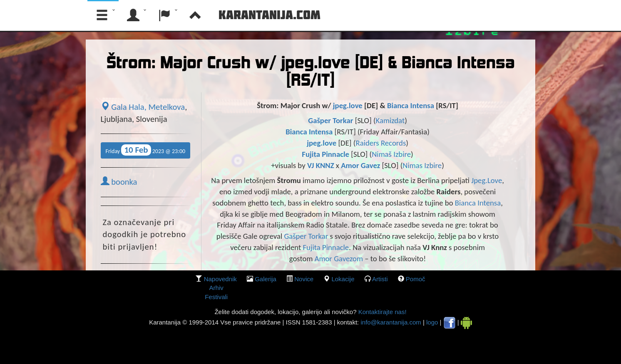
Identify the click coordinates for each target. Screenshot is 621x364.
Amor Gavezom (339, 259)
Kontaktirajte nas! (381, 312)
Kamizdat (390, 120)
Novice (304, 279)
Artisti (380, 279)
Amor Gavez (360, 165)
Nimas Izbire (422, 165)
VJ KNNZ (321, 165)
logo (432, 322)
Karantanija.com (270, 15)
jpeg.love (348, 105)
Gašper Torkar (330, 120)
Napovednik (220, 279)
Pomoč (416, 279)
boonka (119, 182)
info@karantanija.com (391, 322)
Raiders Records (381, 143)
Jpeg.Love (487, 180)
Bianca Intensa (411, 105)
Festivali (216, 297)
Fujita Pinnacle (326, 154)
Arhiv (216, 288)
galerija (266, 279)
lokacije (343, 279)
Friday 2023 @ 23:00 (146, 150)
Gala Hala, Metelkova (143, 107)
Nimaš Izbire (391, 154)
